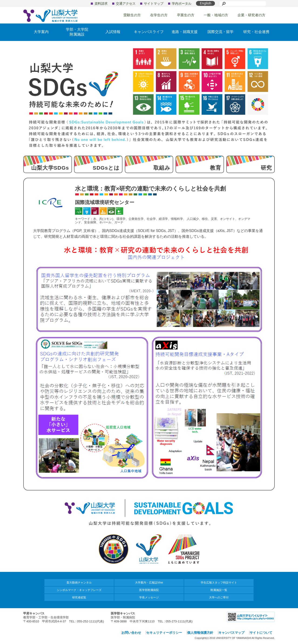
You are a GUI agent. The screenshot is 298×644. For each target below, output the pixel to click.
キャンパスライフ (149, 32)
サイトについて (261, 633)
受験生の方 (132, 15)
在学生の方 (159, 15)
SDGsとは (106, 168)
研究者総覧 (79, 597)
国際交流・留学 (220, 32)
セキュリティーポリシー (164, 633)
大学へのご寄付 (219, 597)
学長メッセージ (149, 597)
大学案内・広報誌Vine (149, 583)
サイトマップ (154, 3)
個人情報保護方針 (200, 633)
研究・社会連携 (256, 32)
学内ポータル (182, 3)
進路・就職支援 (185, 32)
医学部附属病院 (149, 590)
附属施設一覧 (219, 590)
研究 (266, 168)
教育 (216, 168)
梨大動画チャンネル (79, 583)
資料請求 (101, 3)
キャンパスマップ (231, 633)
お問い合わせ (131, 633)
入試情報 (113, 32)
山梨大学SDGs (50, 168)
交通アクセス (126, 3)
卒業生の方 (186, 15)
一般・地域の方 (216, 15)
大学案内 (41, 32)
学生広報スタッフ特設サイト (219, 583)
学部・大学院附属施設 (77, 32)
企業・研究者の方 (251, 15)
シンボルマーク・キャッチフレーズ (79, 590)
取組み (162, 168)
